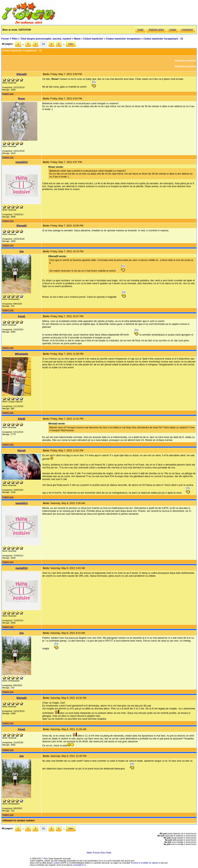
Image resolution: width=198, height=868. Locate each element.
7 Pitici (45, 859)
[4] (43, 44)
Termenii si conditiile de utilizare (145, 863)
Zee (21, 251)
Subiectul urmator (185, 66)
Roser (21, 98)
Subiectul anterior (185, 61)
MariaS (21, 450)
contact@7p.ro (79, 865)
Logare (173, 29)
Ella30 (22, 419)
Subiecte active (156, 29)
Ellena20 (21, 74)
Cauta (140, 29)
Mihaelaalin (22, 354)
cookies (57, 863)
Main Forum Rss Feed (99, 853)
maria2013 (22, 162)
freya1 (22, 316)
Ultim (71, 44)
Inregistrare (187, 29)
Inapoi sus (8, 94)
